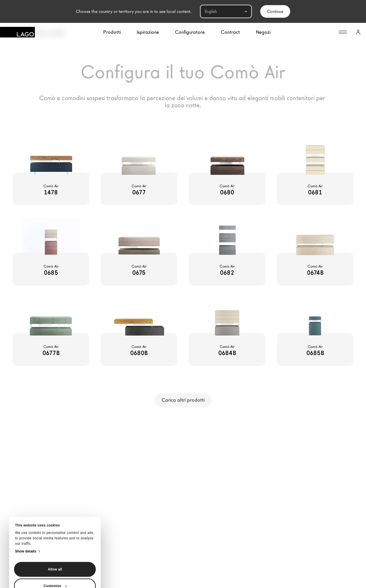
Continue (275, 11)
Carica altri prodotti (183, 400)
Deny (55, 554)
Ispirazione (148, 32)
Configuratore (190, 32)
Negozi (263, 32)
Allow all (55, 521)
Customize (55, 538)
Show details (26, 503)
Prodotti (112, 32)
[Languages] (226, 11)
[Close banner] (26, 564)
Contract (230, 32)
